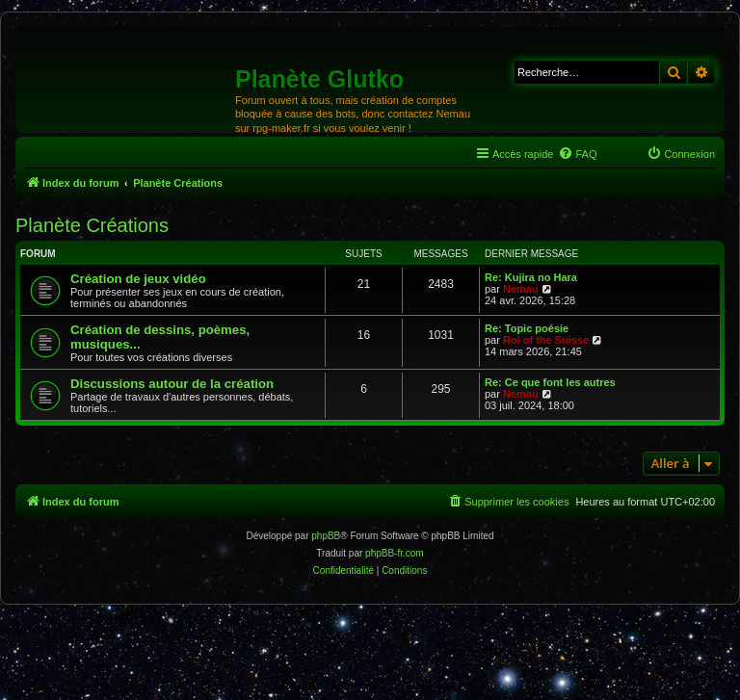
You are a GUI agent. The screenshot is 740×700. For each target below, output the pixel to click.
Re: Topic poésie (527, 328)
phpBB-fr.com (395, 553)
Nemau (521, 289)
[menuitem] (577, 154)
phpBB (326, 536)
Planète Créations (92, 225)
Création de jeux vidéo (138, 279)
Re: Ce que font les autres (550, 382)
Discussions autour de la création (172, 384)
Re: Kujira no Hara (531, 277)
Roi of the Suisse (546, 340)
